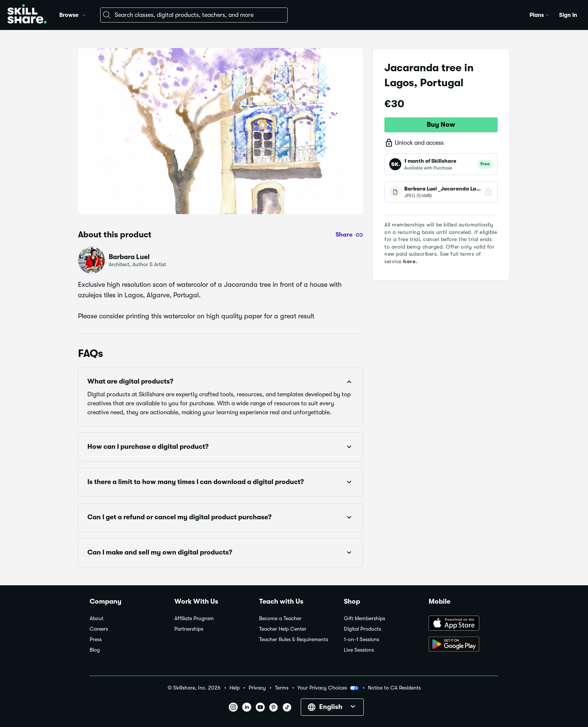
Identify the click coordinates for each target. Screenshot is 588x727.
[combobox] (194, 15)
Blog (95, 650)
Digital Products (362, 629)
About (97, 618)
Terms (282, 688)
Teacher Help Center (283, 629)
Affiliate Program (194, 618)
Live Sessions (359, 650)
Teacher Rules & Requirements (294, 639)
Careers (99, 629)
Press (96, 639)
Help (235, 688)
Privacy (257, 688)
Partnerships (189, 629)
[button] (84, 14)
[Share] (349, 235)
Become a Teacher (280, 618)
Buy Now (441, 124)
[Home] (27, 15)
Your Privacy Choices (328, 688)
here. (410, 261)
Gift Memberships (364, 618)
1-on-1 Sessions (361, 639)
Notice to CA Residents (394, 688)
